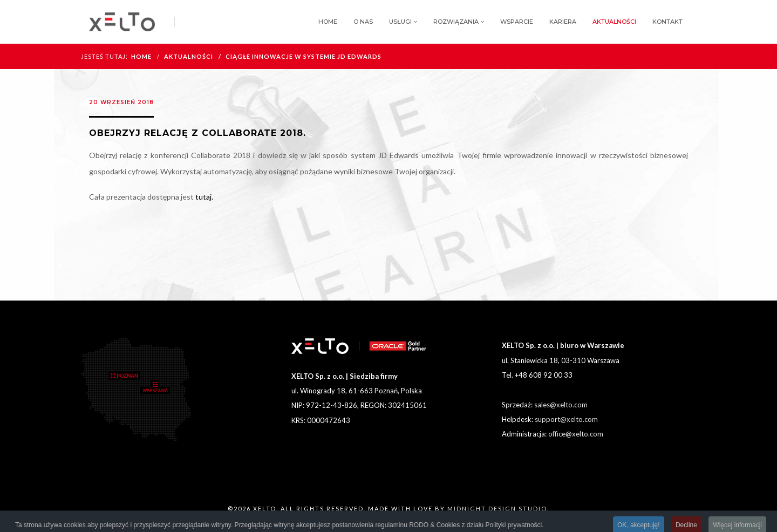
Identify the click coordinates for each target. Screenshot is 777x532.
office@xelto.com (576, 434)
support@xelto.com (566, 419)
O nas (363, 22)
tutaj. (204, 197)
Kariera (563, 22)
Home (328, 22)
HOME (141, 56)
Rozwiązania (456, 22)
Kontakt (667, 22)
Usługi (400, 22)
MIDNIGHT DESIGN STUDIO (497, 509)
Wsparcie (517, 22)
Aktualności (614, 22)
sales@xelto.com (561, 405)
